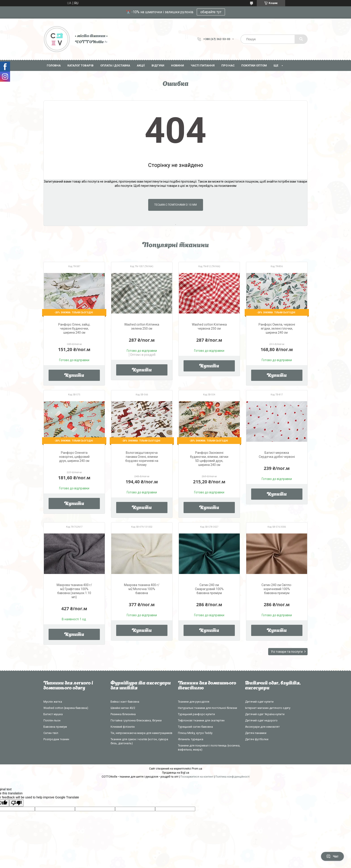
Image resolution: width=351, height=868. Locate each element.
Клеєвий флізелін (123, 727)
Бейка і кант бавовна (125, 702)
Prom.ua (197, 769)
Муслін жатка (53, 702)
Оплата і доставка (115, 65)
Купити (74, 376)
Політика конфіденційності (232, 777)
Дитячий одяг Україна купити (265, 714)
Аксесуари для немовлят (262, 727)
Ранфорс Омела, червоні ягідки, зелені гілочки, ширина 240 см (277, 328)
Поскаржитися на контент (197, 777)
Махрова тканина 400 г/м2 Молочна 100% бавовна (142, 589)
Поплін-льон (52, 720)
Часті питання (203, 65)
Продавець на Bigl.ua (176, 773)
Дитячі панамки (256, 733)
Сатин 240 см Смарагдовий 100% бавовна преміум (209, 589)
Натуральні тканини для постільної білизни (208, 708)
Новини (178, 65)
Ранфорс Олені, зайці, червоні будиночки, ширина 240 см (74, 328)
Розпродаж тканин (56, 739)
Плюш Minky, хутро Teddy (195, 733)
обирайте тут (211, 12)
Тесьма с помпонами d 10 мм (175, 205)
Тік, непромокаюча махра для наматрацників (141, 733)
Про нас (228, 65)
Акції (141, 65)
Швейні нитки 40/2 (123, 708)
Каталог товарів (80, 65)
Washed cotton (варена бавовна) (66, 708)
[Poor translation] (16, 803)
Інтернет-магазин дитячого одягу (268, 708)
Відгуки (158, 65)
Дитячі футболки (257, 739)
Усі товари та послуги (287, 652)
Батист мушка (53, 714)
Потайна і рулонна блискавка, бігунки (136, 720)
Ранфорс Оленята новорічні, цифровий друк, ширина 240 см (74, 457)
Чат (332, 856)
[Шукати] (301, 39)
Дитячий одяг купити (259, 702)
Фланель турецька (191, 739)
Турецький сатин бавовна (195, 727)
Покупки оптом (254, 65)
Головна (54, 65)
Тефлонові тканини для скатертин (201, 720)
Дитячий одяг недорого (261, 720)
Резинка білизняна (123, 714)
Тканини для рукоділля (194, 702)
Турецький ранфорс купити (196, 714)
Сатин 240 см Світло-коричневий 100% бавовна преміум (277, 589)
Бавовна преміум (55, 727)
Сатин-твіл (51, 733)
